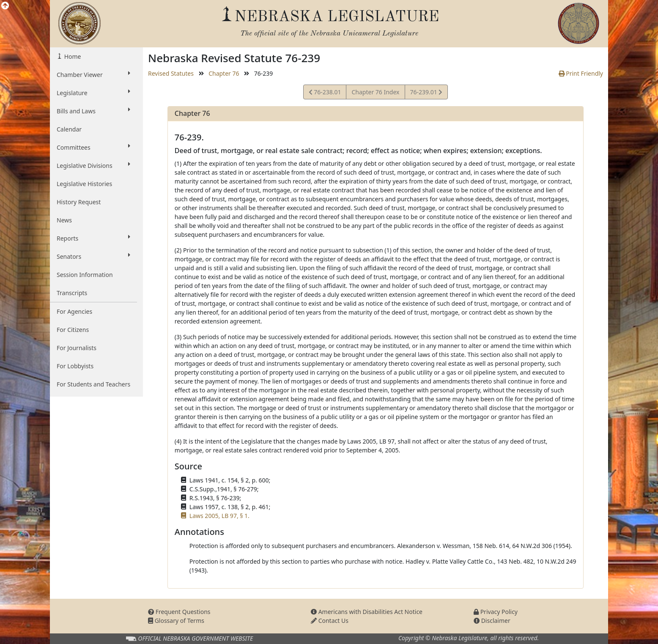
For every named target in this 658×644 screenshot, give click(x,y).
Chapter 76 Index (375, 92)
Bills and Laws (93, 111)
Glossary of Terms (176, 621)
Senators (93, 256)
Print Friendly (581, 73)
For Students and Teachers (93, 384)
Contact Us (330, 621)
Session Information (85, 275)
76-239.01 (426, 93)
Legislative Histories (84, 184)
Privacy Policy (496, 612)
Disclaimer (492, 621)
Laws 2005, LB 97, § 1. (219, 516)
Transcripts (72, 293)
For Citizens (73, 330)
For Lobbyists (75, 366)
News (64, 220)
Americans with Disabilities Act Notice (367, 612)
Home (72, 56)
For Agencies (74, 311)
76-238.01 (325, 93)
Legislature (93, 93)
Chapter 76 (224, 73)
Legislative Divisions (93, 165)
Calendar (69, 129)
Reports (93, 238)
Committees (93, 147)
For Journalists (77, 348)
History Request (79, 202)
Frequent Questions (179, 612)
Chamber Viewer (93, 74)
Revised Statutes (171, 73)
